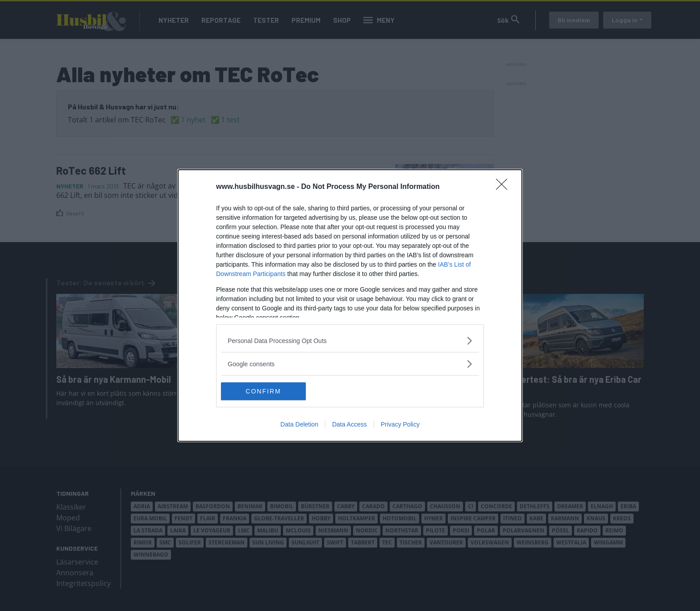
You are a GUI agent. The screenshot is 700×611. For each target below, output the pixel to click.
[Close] (504, 187)
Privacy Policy (400, 424)
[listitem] (350, 341)
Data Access (350, 424)
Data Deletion (299, 424)
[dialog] (350, 305)
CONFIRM (263, 391)
